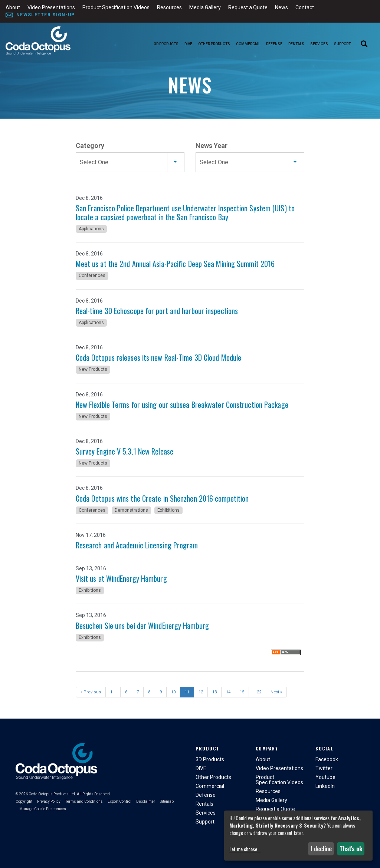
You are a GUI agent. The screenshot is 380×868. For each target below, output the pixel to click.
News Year (212, 146)
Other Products (214, 44)
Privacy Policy (49, 801)
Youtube (325, 777)
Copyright (24, 801)
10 (173, 692)
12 (201, 692)
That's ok (351, 849)
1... (113, 692)
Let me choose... (245, 849)
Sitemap (167, 801)
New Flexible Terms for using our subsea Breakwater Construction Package (182, 405)
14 (228, 692)
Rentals (296, 44)
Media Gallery (205, 7)
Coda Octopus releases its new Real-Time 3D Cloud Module (159, 357)
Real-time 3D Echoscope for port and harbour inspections (157, 311)
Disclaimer (146, 801)
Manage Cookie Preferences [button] (43, 809)
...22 (257, 692)
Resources (169, 7)
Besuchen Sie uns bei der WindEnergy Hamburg (142, 626)
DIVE (188, 44)
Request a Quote (248, 7)
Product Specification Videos (116, 7)
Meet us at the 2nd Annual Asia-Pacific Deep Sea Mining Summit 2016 (175, 264)
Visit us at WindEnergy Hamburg (121, 578)
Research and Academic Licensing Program (137, 545)
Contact (305, 7)
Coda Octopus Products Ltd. (52, 794)
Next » (276, 692)
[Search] (364, 44)
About (13, 7)
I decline (321, 849)
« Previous (91, 692)
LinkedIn (325, 786)
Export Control (119, 801)
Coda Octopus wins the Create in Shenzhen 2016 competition (162, 498)
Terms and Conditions (84, 801)
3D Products (166, 44)
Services (319, 44)
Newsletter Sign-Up (45, 15)
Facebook (327, 759)
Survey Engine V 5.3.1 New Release (125, 451)
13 (214, 692)
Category (90, 146)
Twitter (324, 768)
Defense (274, 44)
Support (342, 44)
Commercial (248, 44)
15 (242, 692)
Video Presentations (51, 7)
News (281, 7)
